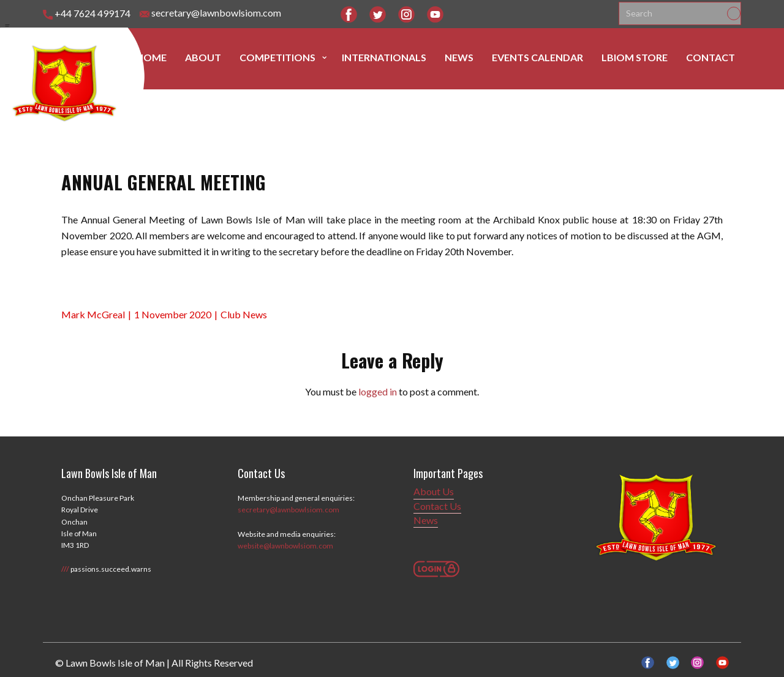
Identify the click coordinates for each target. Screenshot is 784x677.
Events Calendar (537, 57)
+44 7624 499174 (87, 14)
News (459, 57)
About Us (434, 491)
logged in (378, 391)
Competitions (277, 57)
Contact (710, 57)
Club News (244, 314)
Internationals (384, 57)
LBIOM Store (635, 57)
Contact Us (437, 506)
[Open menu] (7, 26)
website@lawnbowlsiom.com (285, 546)
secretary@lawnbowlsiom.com (210, 13)
